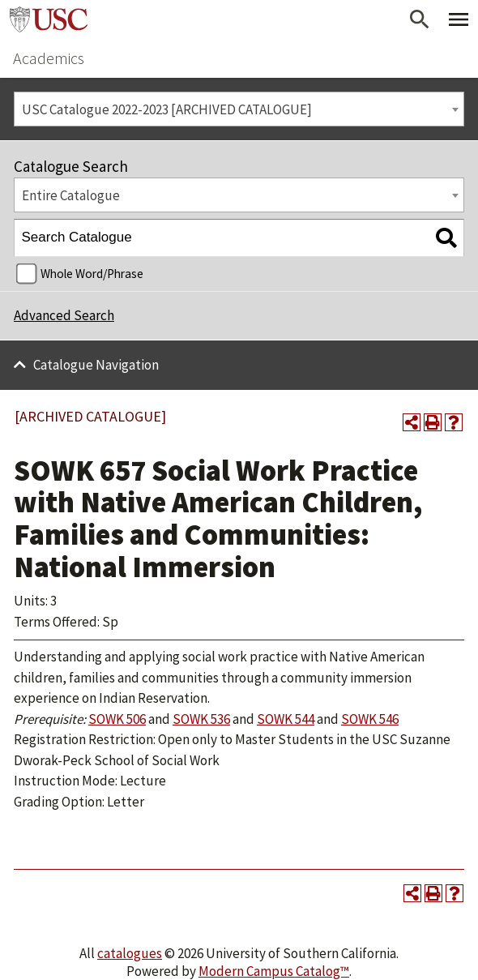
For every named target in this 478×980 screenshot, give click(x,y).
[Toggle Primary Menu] (459, 19)
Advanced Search (64, 315)
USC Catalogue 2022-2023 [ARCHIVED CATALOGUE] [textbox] (167, 109)
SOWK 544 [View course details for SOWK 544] (286, 719)
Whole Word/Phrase (92, 274)
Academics (49, 58)
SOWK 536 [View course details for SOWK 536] (201, 719)
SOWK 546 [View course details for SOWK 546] (370, 719)
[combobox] (239, 109)
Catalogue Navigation (96, 365)
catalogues (130, 953)
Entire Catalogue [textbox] (71, 195)
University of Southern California (49, 19)
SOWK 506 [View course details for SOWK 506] (117, 719)
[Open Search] (420, 19)
